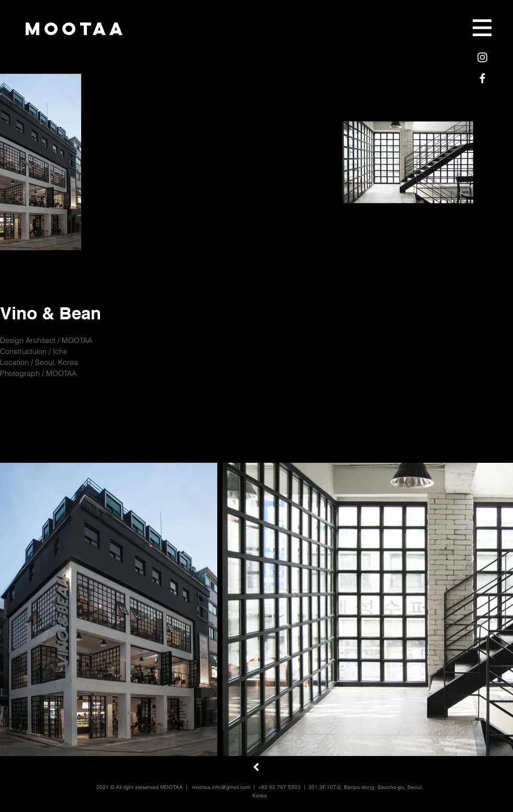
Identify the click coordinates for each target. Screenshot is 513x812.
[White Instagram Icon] (482, 57)
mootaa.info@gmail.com (221, 787)
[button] (482, 28)
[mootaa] (75, 29)
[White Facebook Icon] (482, 78)
